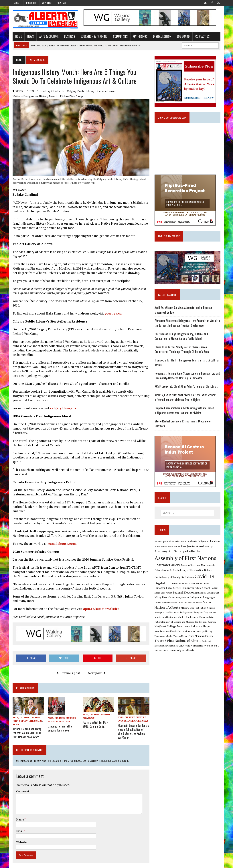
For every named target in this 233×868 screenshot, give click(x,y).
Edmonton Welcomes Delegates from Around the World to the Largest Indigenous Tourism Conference (187, 324)
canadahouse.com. (62, 540)
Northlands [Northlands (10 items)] (160, 632)
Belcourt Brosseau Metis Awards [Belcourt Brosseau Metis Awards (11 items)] (198, 566)
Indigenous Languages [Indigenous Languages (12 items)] (203, 598)
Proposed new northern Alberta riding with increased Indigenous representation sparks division (185, 411)
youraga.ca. (113, 310)
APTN (29, 91)
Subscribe (31, 3)
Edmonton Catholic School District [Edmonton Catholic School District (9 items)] (194, 584)
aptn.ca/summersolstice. (101, 605)
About (17, 3)
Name (19, 816)
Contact (62, 3)
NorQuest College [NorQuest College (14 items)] (166, 627)
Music (51, 718)
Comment (22, 787)
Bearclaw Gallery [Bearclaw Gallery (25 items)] (168, 566)
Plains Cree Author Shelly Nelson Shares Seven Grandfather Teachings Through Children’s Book (182, 350)
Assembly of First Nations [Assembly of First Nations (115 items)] (186, 559)
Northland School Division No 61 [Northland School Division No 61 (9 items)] (182, 632)
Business (69, 36)
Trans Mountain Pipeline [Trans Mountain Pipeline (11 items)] (201, 637)
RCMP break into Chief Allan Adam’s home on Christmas (186, 387)
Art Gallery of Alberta (50, 91)
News (30, 36)
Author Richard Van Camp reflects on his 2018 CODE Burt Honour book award (26, 729)
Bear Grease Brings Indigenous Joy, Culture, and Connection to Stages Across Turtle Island (188, 337)
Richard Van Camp (71, 96)
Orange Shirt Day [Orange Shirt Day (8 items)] (205, 632)
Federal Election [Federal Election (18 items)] (184, 593)
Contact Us (202, 36)
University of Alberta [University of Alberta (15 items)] (182, 651)
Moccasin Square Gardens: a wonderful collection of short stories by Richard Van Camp (134, 728)
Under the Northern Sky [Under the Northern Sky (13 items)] (193, 646)
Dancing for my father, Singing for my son (60, 724)
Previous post (68, 670)
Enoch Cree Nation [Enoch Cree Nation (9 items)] (164, 593)
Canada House (105, 91)
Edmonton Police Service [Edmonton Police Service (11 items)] (168, 589)
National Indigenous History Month (34, 96)
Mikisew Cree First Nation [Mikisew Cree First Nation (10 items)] (194, 609)
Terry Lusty (62, 718)
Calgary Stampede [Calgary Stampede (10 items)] (164, 571)
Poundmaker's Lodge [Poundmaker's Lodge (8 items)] (164, 637)
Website (20, 838)
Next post (96, 670)
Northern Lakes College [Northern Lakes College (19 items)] (194, 627)
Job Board (182, 36)
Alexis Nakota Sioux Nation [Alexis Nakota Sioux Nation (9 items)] (168, 547)
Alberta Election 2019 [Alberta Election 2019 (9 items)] (179, 542)
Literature (35, 718)
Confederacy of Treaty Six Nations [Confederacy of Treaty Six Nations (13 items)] (175, 578)
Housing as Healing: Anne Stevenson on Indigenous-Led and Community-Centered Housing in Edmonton (188, 377)
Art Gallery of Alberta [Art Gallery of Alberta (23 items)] (184, 552)
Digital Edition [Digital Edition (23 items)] (166, 584)
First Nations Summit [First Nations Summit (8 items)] (205, 594)
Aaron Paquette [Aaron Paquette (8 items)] (162, 542)
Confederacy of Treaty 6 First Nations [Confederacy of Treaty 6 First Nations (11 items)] (193, 571)
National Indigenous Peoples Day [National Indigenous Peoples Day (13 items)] (189, 613)
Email (19, 827)
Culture (35, 714)
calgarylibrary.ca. (63, 405)
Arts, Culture (20, 714)
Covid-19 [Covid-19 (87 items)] (205, 577)
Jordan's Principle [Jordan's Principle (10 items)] (163, 603)
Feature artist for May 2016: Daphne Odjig (98, 721)
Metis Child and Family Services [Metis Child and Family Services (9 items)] (188, 603)
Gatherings (139, 36)
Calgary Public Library (80, 91)
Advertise (47, 3)
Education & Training (93, 36)
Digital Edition (161, 36)
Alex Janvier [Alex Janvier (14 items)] (188, 547)
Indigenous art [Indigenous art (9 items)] (183, 598)
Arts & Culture (48, 36)
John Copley (19, 718)
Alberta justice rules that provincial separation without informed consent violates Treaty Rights (186, 398)
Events (122, 718)
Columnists (119, 36)
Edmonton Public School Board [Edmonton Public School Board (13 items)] (200, 589)
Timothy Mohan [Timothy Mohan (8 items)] (181, 637)
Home (18, 36)
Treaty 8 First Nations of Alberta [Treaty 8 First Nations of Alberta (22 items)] (178, 641)
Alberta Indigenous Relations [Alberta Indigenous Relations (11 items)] (205, 542)
